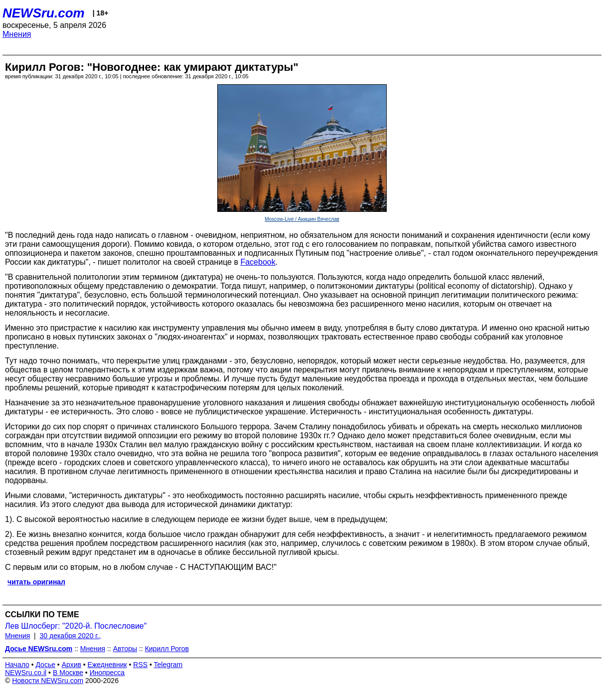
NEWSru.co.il (26, 673)
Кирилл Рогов (167, 649)
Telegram (168, 665)
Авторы (125, 649)
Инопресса (107, 673)
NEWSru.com (44, 13)
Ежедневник (107, 665)
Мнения (17, 34)
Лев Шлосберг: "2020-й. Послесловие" (76, 626)
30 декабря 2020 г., (71, 636)
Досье (45, 665)
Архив (72, 665)
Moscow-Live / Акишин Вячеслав (302, 219)
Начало (17, 665)
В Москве (68, 673)
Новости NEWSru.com (48, 681)
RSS (140, 665)
